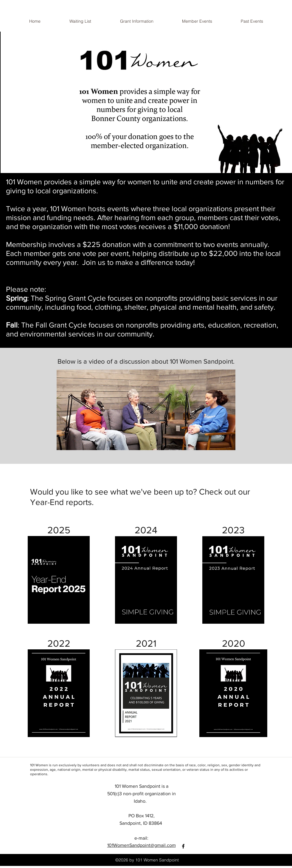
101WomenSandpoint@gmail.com (142, 845)
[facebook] (183, 846)
